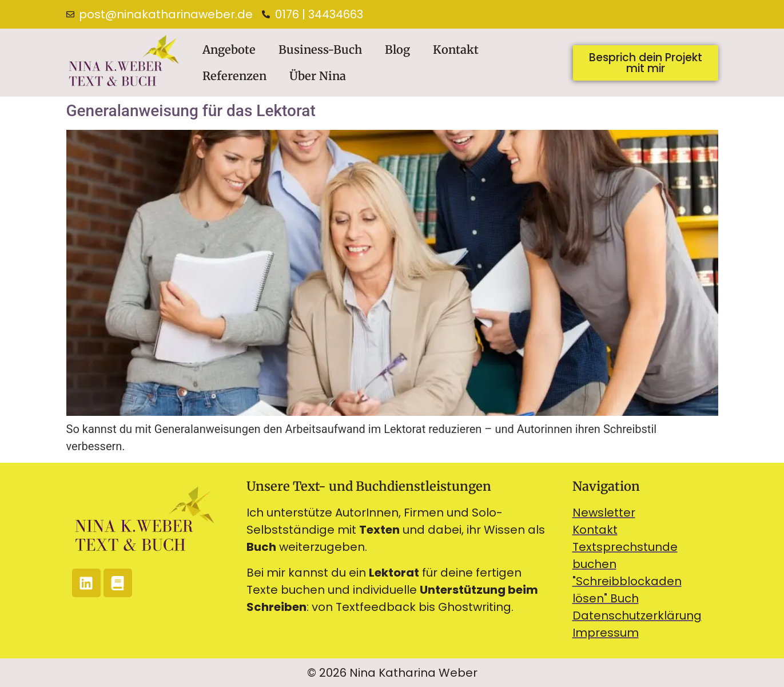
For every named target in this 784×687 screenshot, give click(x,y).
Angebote (229, 49)
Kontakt (456, 49)
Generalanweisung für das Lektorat (191, 111)
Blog (397, 49)
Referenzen (234, 76)
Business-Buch (320, 49)
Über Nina (318, 76)
